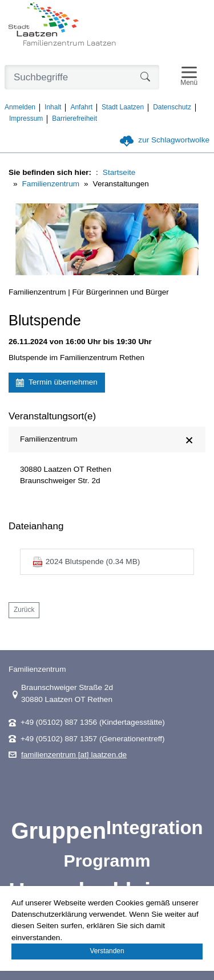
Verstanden (107, 951)
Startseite (119, 172)
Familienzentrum (51, 184)
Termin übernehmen (57, 382)
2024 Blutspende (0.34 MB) (86, 562)
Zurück (24, 610)
